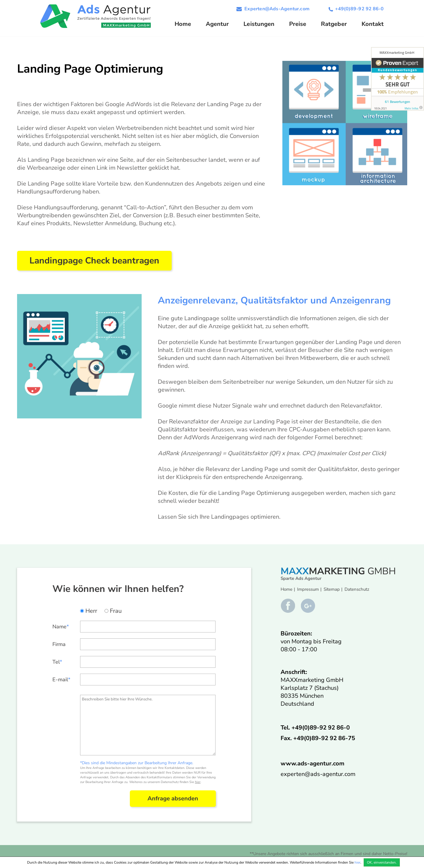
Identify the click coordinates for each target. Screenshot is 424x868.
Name (61, 627)
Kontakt (373, 24)
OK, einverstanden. (382, 862)
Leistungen (259, 24)
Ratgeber (334, 24)
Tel (57, 662)
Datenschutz (357, 589)
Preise (298, 24)
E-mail (61, 680)
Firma (59, 644)
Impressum (308, 589)
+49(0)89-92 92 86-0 (359, 9)
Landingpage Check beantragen (94, 261)
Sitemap (332, 589)
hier (198, 782)
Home (183, 24)
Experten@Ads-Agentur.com (277, 9)
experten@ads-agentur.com (318, 774)
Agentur (217, 24)
